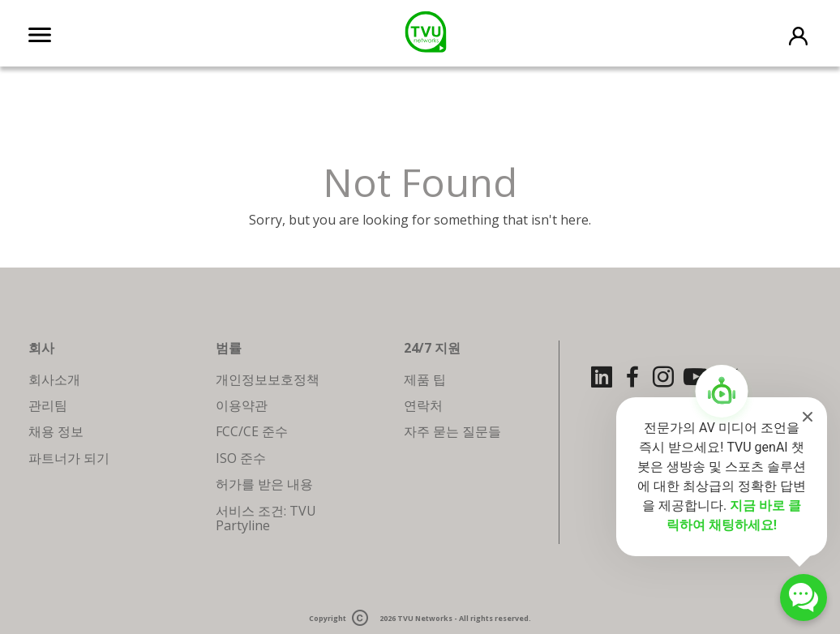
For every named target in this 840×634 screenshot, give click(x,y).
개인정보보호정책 (268, 379)
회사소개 (54, 379)
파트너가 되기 (69, 458)
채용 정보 (56, 431)
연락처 (423, 405)
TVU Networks (425, 619)
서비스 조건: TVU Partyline (266, 518)
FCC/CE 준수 (252, 431)
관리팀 (48, 405)
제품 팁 (425, 379)
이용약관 (242, 405)
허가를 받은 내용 (264, 484)
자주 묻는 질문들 (452, 431)
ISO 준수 (241, 458)
